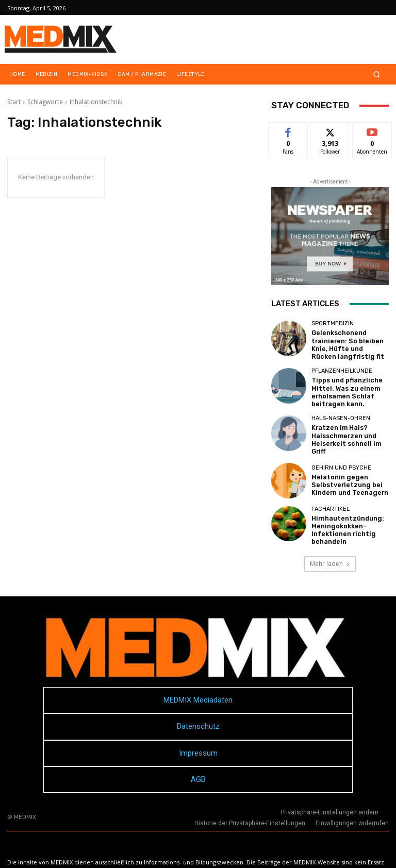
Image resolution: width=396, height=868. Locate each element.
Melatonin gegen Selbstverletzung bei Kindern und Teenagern (345, 472)
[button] (377, 74)
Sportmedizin (333, 323)
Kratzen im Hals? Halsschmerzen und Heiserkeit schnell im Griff (349, 429)
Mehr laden (330, 549)
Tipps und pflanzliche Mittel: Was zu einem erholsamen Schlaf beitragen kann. (342, 386)
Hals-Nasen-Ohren (341, 413)
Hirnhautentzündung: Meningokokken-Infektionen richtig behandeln (343, 515)
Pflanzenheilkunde (342, 367)
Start (14, 102)
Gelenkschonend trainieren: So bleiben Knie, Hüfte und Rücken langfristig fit (345, 343)
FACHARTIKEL (331, 496)
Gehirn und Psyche (341, 456)
